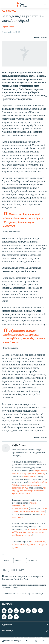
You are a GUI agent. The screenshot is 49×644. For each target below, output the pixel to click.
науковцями (18, 545)
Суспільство (9, 11)
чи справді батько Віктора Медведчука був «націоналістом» (29, 491)
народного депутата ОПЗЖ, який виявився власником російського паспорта (30, 532)
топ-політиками (38, 542)
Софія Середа (8, 27)
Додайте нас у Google (12, 641)
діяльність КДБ (29, 476)
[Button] (41, 38)
